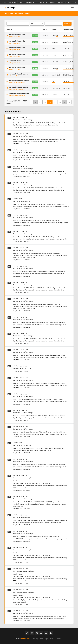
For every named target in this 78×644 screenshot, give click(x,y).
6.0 (57, 62)
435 (60, 102)
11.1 (58, 88)
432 (45, 102)
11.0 (58, 75)
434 (55, 102)
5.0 (57, 42)
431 (40, 102)
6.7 (57, 95)
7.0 (57, 68)
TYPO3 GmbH (26, 639)
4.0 (57, 35)
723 (69, 102)
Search (67, 24)
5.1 (57, 55)
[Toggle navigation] (72, 8)
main (53, 49)
